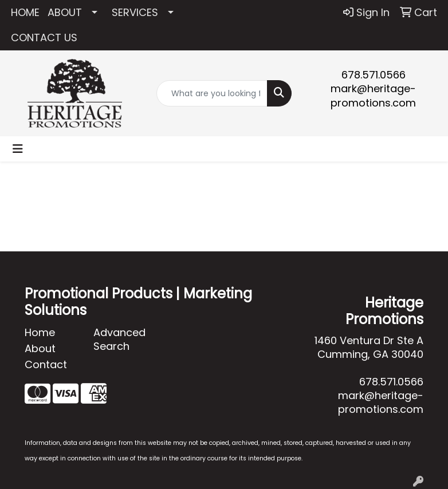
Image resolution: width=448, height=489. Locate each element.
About (40, 348)
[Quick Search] (212, 93)
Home (40, 332)
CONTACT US (44, 38)
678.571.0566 (374, 75)
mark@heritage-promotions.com (373, 96)
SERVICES (135, 12)
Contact (46, 364)
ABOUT (65, 12)
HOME (25, 12)
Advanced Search (119, 339)
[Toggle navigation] (18, 149)
